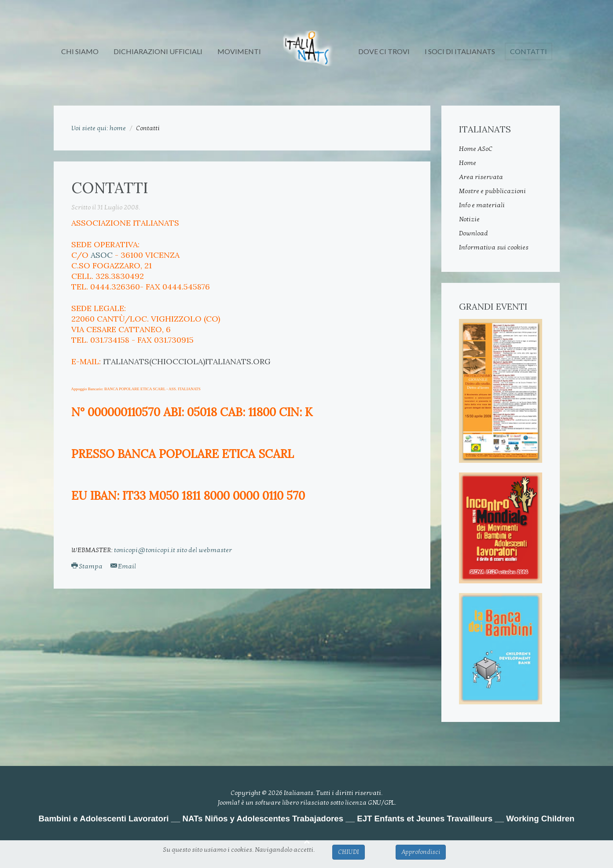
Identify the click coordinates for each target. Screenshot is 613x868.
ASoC (102, 255)
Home (468, 163)
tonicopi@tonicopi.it (145, 550)
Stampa (88, 566)
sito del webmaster (204, 550)
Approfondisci (421, 852)
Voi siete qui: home (99, 128)
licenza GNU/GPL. (371, 802)
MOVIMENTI (239, 51)
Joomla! (229, 802)
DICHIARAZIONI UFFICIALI (158, 51)
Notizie (469, 219)
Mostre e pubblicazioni (492, 191)
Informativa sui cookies (494, 247)
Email (123, 566)
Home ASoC (476, 149)
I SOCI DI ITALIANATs (460, 51)
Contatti (529, 51)
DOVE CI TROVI (384, 51)
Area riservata (481, 177)
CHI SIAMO (80, 51)
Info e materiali (482, 205)
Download (474, 233)
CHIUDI (349, 852)
